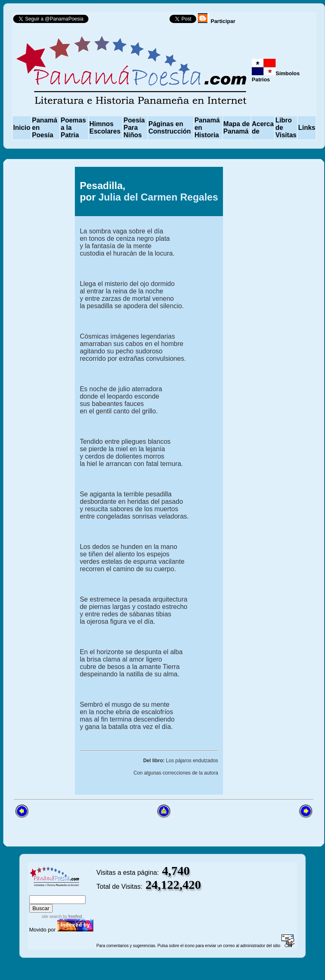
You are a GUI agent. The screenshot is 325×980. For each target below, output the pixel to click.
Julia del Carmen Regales (158, 197)
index (37, 891)
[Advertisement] (272, 357)
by (72, 917)
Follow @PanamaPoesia (131, 21)
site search (52, 917)
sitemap (56, 891)
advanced (82, 891)
